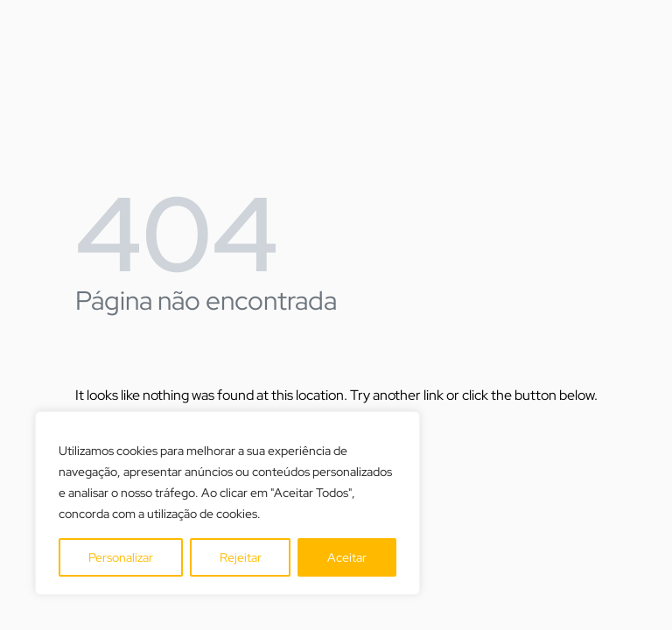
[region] (227, 503)
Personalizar (121, 557)
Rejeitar (241, 557)
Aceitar (347, 557)
